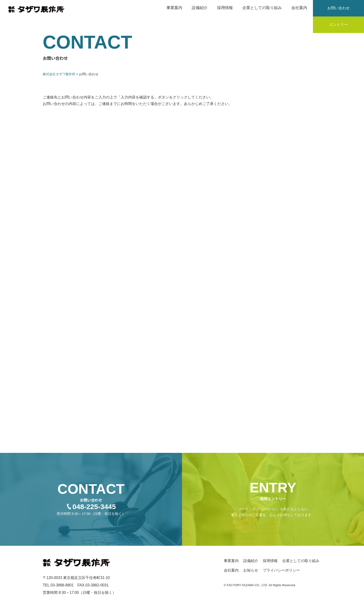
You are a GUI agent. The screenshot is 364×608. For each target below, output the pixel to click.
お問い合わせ (338, 8)
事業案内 (174, 8)
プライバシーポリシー (281, 570)
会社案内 (299, 8)
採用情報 (225, 8)
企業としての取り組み (262, 8)
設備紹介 (200, 8)
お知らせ (251, 570)
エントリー (338, 25)
